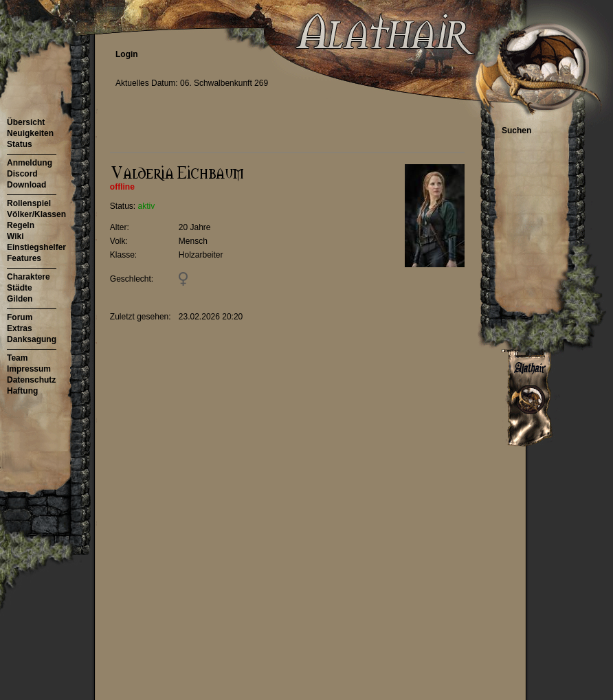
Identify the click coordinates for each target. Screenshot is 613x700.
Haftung (22, 391)
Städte (20, 288)
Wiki (15, 236)
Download (26, 185)
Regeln (21, 225)
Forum (20, 317)
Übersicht (26, 122)
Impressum (29, 369)
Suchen (516, 131)
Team (17, 358)
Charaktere (29, 277)
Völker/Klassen (36, 214)
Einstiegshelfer (36, 247)
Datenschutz (31, 380)
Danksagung (32, 339)
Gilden (20, 299)
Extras (20, 328)
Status (20, 144)
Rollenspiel (29, 203)
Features (24, 258)
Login (127, 54)
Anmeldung (30, 163)
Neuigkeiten (30, 133)
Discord (22, 174)
